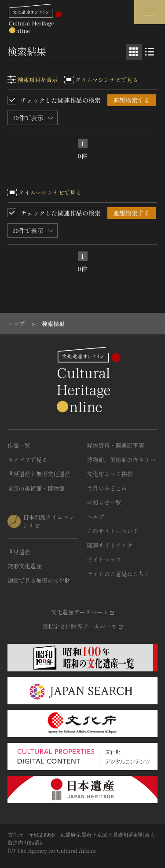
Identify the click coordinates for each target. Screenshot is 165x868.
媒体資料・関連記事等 (116, 445)
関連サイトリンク (110, 545)
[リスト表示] (150, 52)
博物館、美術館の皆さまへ (121, 460)
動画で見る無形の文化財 (39, 580)
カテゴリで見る (27, 460)
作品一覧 (19, 445)
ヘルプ (96, 517)
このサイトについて (113, 531)
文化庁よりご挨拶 (110, 474)
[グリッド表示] (134, 52)
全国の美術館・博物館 (36, 488)
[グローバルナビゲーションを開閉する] (150, 12)
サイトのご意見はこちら (119, 574)
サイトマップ (104, 559)
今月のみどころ (107, 488)
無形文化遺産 (25, 566)
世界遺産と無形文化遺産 (39, 474)
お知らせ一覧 (104, 502)
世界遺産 (19, 552)
